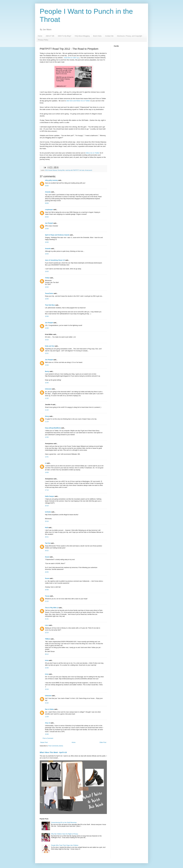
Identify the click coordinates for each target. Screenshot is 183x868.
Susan (47, 557)
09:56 (47, 186)
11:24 (47, 422)
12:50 (47, 437)
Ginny (47, 416)
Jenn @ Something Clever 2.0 (55, 260)
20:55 (47, 572)
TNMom (48, 639)
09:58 (47, 203)
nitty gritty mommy (51, 180)
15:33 (47, 689)
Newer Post (44, 742)
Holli (47, 528)
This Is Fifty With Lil (52, 608)
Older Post (103, 742)
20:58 (47, 590)
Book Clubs (97, 36)
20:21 (47, 537)
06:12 (47, 654)
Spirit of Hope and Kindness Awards (57, 235)
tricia (47, 660)
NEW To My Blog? (65, 36)
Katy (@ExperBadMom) (53, 428)
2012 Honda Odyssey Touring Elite (55, 170)
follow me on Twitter (93, 153)
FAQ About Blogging (82, 36)
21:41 (47, 619)
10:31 (47, 353)
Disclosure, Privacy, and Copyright (130, 36)
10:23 (47, 340)
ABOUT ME (50, 36)
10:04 (47, 287)
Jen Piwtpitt (49, 223)
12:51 (47, 457)
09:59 (47, 217)
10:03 (47, 254)
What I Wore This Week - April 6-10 (53, 752)
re (46, 463)
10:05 (47, 299)
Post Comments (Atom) (56, 746)
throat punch (89, 170)
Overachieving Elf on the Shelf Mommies (64, 823)
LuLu (47, 625)
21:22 (47, 601)
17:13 (47, 490)
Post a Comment (48, 738)
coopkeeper (49, 210)
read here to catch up (71, 58)
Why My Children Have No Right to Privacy (65, 834)
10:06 (47, 316)
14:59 (47, 472)
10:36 (47, 365)
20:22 (47, 551)
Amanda (48, 192)
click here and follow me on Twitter (78, 101)
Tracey (47, 596)
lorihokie (48, 512)
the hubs (82, 170)
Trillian (47, 278)
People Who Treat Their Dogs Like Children (65, 845)
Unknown (48, 389)
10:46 (47, 383)
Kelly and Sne (50, 346)
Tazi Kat (48, 543)
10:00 (47, 229)
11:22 (47, 410)
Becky (47, 371)
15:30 (47, 668)
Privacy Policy (43, 40)
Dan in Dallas (49, 709)
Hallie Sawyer (50, 496)
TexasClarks (49, 293)
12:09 (47, 717)
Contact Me (109, 36)
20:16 (47, 506)
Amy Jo (48, 723)
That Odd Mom (50, 305)
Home (40, 36)
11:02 (47, 398)
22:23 (47, 633)
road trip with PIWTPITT (72, 170)
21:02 (47, 703)
